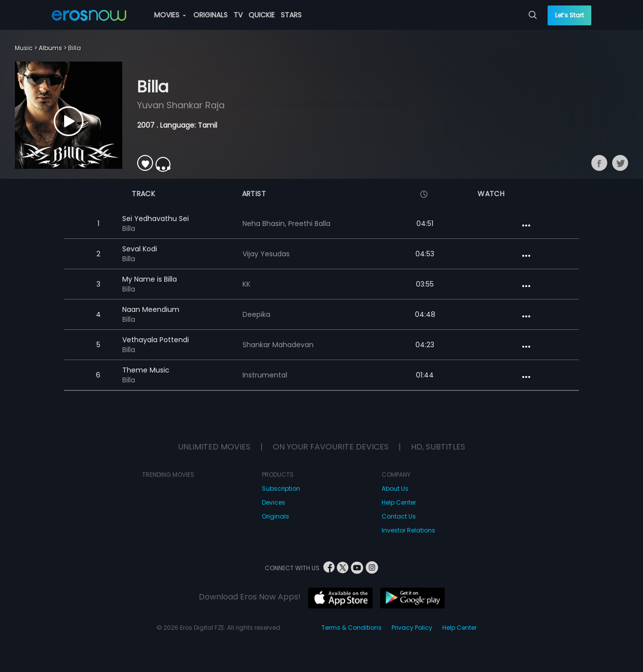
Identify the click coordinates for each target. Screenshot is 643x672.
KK (246, 284)
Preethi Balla (309, 224)
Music (24, 48)
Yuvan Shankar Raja (181, 105)
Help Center (399, 502)
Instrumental (265, 375)
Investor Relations (408, 530)
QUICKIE (262, 15)
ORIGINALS (210, 15)
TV (238, 15)
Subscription (281, 488)
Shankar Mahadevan (278, 345)
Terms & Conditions (352, 628)
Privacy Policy (412, 628)
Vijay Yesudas (266, 254)
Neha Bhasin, (265, 224)
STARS (291, 15)
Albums (50, 48)
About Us (395, 488)
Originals (276, 516)
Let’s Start (569, 15)
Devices (274, 502)
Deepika (256, 314)
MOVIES (170, 15)
